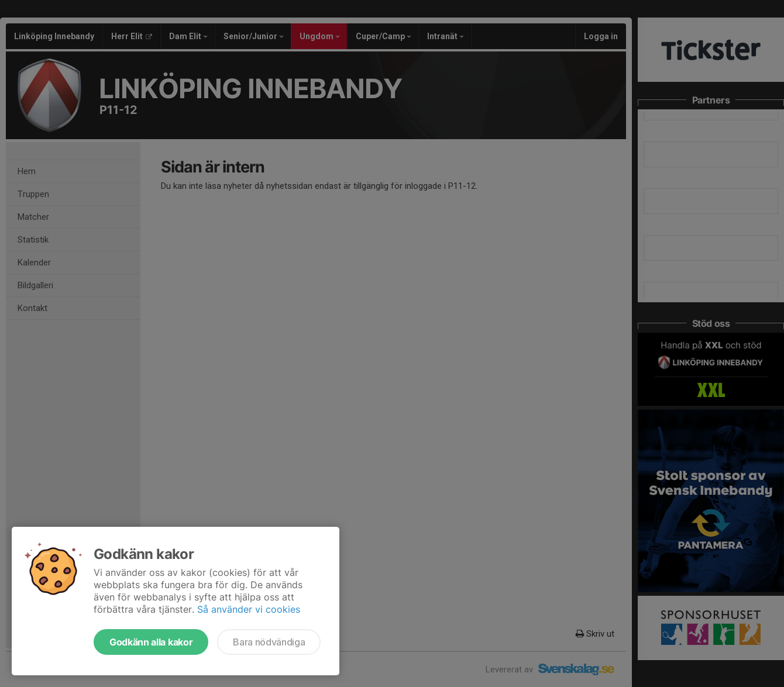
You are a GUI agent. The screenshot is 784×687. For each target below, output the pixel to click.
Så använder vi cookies (249, 609)
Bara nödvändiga (269, 642)
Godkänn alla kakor (151, 642)
